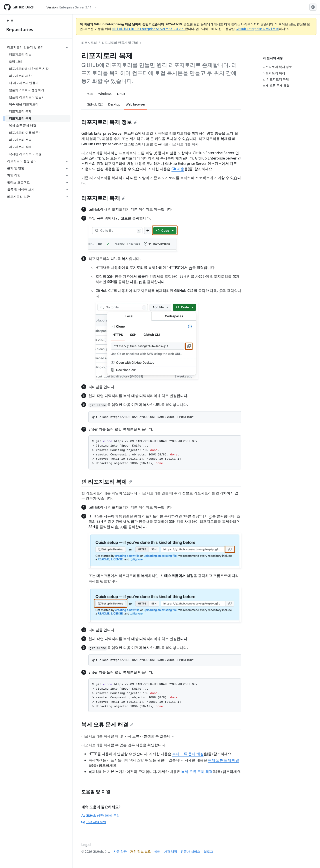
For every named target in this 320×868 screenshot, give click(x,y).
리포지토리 (89, 43)
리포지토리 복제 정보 (109, 122)
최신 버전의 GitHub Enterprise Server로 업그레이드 (148, 29)
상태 (157, 851)
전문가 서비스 (190, 851)
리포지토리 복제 (103, 198)
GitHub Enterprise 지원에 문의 (257, 29)
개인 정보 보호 (140, 851)
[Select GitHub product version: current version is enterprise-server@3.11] (71, 7)
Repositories (20, 29)
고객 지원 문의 (94, 822)
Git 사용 (178, 169)
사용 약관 (120, 851)
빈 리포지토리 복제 (107, 482)
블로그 (208, 851)
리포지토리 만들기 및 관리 (120, 43)
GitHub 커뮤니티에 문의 (100, 815)
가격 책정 (171, 851)
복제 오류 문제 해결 (107, 724)
